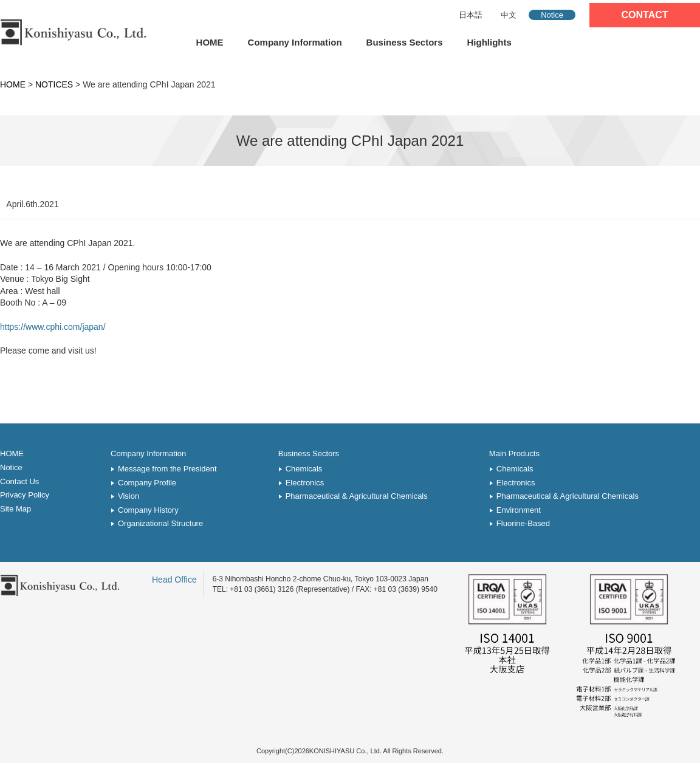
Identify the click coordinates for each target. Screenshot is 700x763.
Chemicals (304, 469)
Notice (552, 15)
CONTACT (644, 15)
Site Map (15, 509)
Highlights (489, 42)
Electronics (305, 483)
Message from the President (167, 469)
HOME (210, 42)
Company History (148, 510)
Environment (519, 510)
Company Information (295, 42)
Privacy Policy (25, 495)
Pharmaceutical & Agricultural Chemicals (357, 496)
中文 (509, 15)
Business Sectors (405, 42)
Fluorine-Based (523, 523)
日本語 (471, 15)
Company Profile (147, 483)
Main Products (514, 453)
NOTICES (54, 84)
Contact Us (19, 481)
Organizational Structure (160, 523)
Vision (129, 496)
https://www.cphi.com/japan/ (53, 327)
